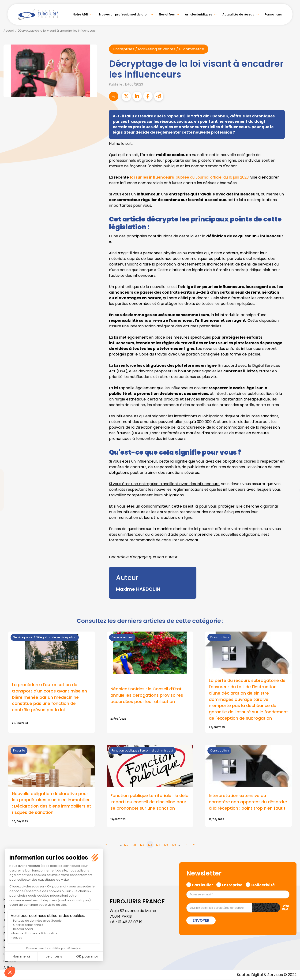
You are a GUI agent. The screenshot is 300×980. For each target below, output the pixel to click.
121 (134, 845)
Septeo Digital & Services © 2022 (267, 975)
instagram (291, 499)
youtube (291, 490)
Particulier (202, 885)
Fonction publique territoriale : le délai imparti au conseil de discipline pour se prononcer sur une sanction (150, 802)
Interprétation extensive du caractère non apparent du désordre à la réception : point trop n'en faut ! (248, 802)
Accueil (9, 31)
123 (150, 845)
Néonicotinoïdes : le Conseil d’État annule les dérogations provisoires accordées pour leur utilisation (147, 695)
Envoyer (201, 921)
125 (166, 845)
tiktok (291, 518)
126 (174, 845)
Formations (273, 14)
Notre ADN (80, 14)
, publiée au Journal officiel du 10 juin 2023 (189, 177)
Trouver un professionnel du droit (124, 14)
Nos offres (167, 14)
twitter (291, 471)
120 (126, 845)
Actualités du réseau (238, 14)
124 (158, 845)
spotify (291, 509)
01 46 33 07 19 (130, 922)
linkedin (291, 481)
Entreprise (232, 885)
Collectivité (263, 885)
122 (142, 845)
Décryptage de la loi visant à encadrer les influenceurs (57, 31)
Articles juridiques (199, 14)
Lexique (10, 961)
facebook (291, 462)
